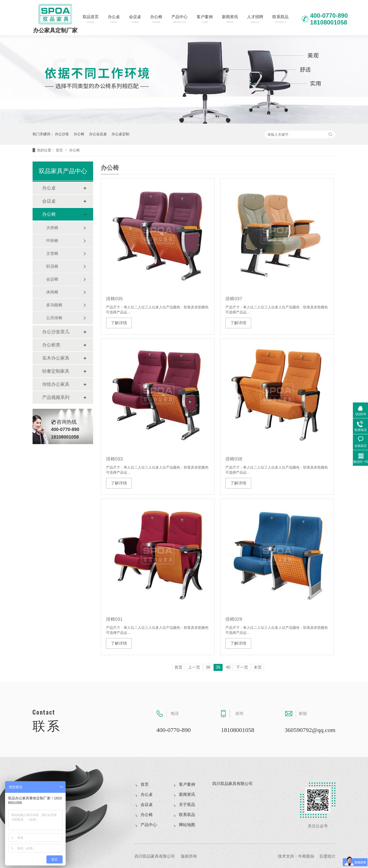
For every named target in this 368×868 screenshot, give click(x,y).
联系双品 (280, 19)
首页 (60, 150)
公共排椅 (54, 318)
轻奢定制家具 (56, 371)
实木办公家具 (56, 358)
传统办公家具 (56, 384)
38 (208, 667)
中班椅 (52, 241)
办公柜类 (51, 345)
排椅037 (234, 299)
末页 (258, 667)
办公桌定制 (120, 134)
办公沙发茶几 (56, 332)
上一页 (194, 667)
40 (228, 667)
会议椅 (52, 279)
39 (218, 667)
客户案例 (205, 19)
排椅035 (114, 299)
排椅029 (234, 619)
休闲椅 (52, 292)
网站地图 (187, 825)
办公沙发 (62, 134)
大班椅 (52, 228)
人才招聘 (255, 19)
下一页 (242, 667)
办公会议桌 (98, 134)
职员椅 (52, 266)
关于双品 (187, 805)
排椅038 (234, 459)
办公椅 (156, 19)
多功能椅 (54, 305)
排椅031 (114, 619)
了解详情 (119, 323)
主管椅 (52, 253)
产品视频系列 (56, 397)
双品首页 (91, 19)
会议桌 (135, 19)
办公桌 (114, 19)
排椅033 (114, 459)
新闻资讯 (230, 19)
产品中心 (179, 19)
